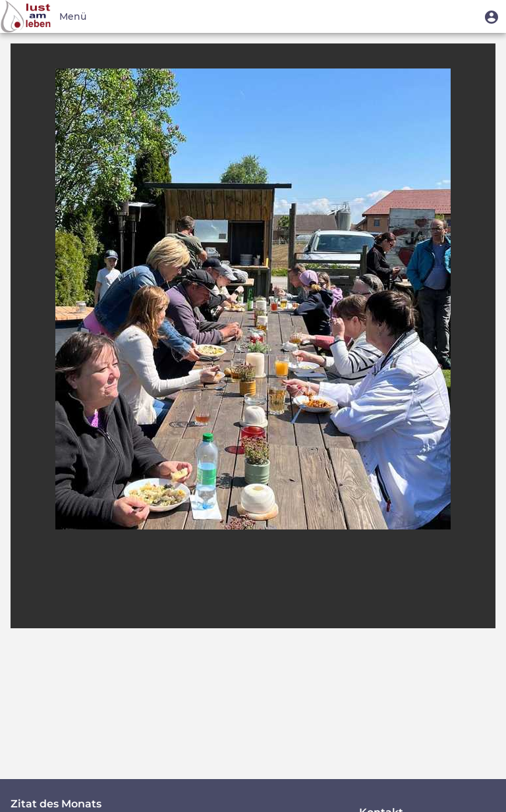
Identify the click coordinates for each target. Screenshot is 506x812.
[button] (492, 16)
